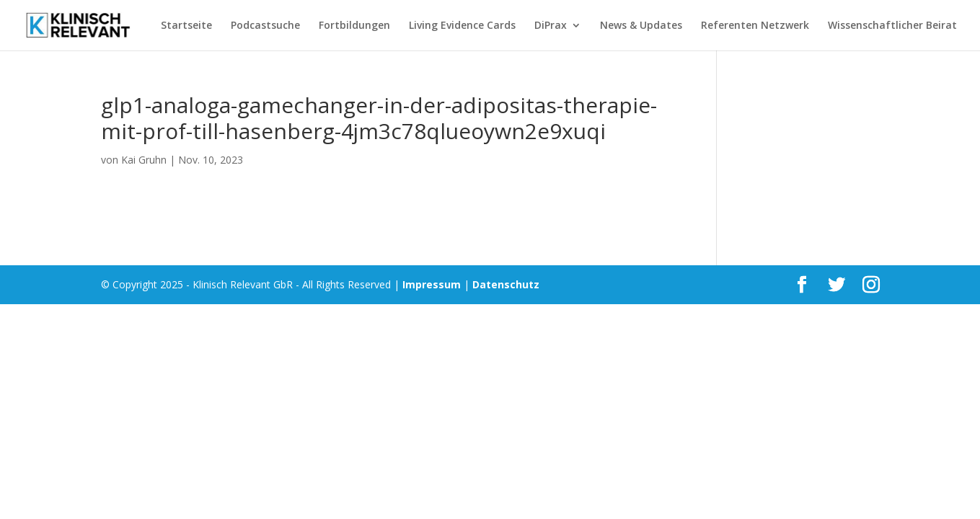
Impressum (432, 284)
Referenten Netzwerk (755, 26)
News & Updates (641, 26)
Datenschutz (506, 284)
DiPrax (551, 26)
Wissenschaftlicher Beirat (892, 26)
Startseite (186, 26)
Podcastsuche (265, 26)
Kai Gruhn (144, 160)
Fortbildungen (354, 26)
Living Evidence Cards (462, 26)
